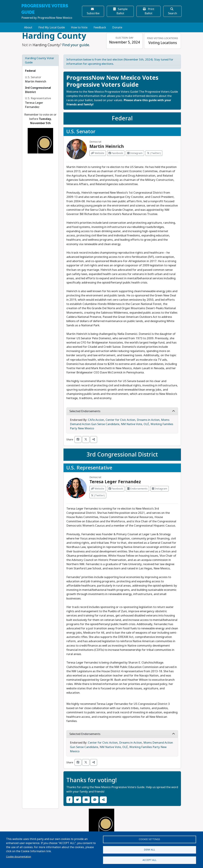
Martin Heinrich (107, 146)
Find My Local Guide (52, 27)
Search (173, 12)
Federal (30, 71)
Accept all (150, 860)
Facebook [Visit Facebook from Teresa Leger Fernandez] (116, 489)
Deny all (150, 849)
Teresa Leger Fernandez (115, 482)
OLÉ (146, 424)
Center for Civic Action (120, 420)
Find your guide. (76, 45)
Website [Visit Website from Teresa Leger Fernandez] (98, 489)
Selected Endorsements (122, 411)
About (28, 27)
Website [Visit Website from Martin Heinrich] (98, 153)
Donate (117, 27)
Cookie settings (149, 838)
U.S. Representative (89, 468)
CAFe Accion (96, 420)
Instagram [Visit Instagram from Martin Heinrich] (135, 153)
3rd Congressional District (122, 455)
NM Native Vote (131, 424)
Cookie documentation (19, 856)
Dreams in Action (148, 420)
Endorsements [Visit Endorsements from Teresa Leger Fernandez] (137, 489)
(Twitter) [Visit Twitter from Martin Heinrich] (154, 153)
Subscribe (93, 12)
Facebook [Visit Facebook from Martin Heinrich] (116, 153)
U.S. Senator (81, 132)
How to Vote (79, 27)
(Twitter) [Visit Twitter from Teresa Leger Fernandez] (98, 495)
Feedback (100, 27)
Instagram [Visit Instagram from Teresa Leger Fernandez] (160, 489)
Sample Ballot (120, 11)
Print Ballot (149, 11)
